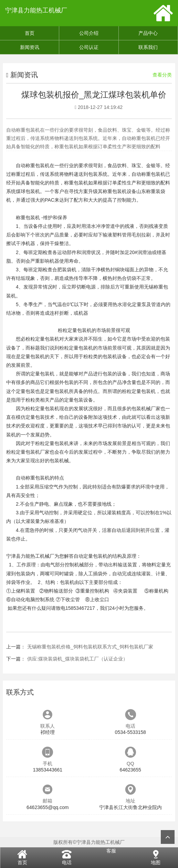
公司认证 (89, 47)
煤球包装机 (28, 191)
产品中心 (148, 33)
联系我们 (148, 47)
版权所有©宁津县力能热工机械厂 (89, 842)
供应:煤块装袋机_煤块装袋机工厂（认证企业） (77, 659)
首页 (30, 33)
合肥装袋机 (64, 270)
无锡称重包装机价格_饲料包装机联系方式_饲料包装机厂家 (90, 647)
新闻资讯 (30, 47)
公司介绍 (89, 33)
